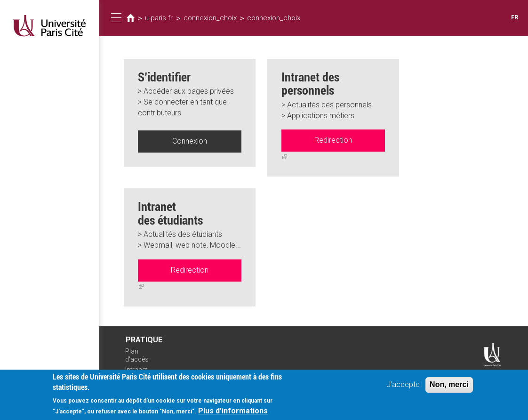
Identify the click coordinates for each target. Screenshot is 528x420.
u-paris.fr (159, 18)
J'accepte (403, 388)
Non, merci (449, 388)
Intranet (136, 370)
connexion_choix (210, 18)
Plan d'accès (137, 355)
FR (515, 17)
